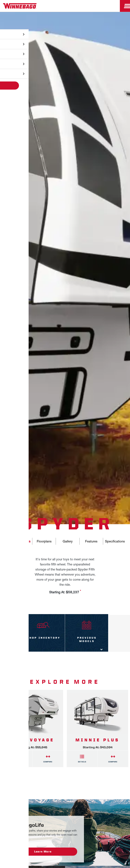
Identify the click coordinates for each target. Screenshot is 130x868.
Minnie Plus (97, 740)
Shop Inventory (43, 638)
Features (91, 541)
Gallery (68, 541)
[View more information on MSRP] (80, 592)
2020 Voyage (33, 740)
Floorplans (44, 541)
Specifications (115, 541)
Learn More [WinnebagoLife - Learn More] (43, 852)
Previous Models (87, 639)
